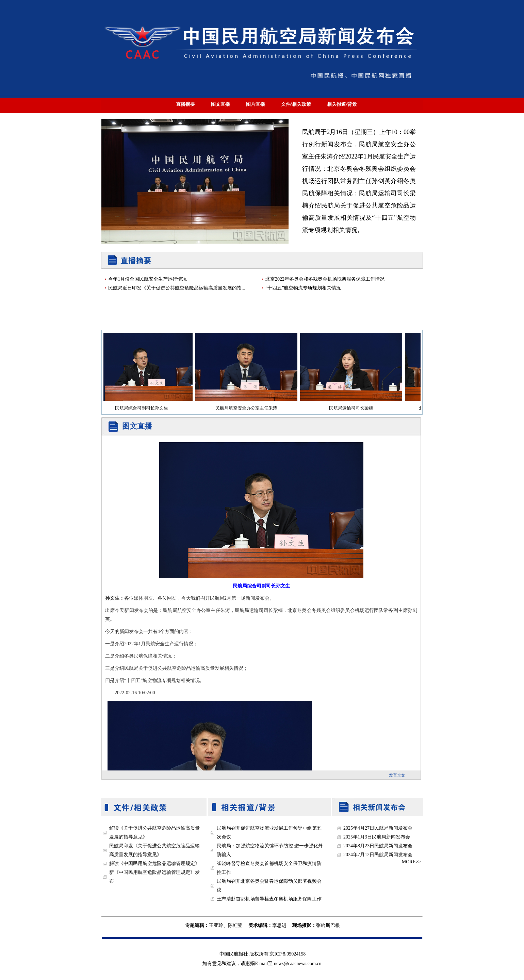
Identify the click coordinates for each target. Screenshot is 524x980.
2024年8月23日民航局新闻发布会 (378, 846)
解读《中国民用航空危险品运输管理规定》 (154, 863)
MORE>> (411, 862)
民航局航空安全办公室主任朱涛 (248, 408)
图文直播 (220, 104)
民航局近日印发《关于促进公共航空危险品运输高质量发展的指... (177, 288)
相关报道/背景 (342, 104)
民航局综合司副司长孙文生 (144, 408)
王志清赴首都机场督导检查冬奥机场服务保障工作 (269, 899)
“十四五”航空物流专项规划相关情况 (303, 288)
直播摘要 (185, 104)
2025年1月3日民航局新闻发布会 (377, 837)
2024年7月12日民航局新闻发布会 (378, 855)
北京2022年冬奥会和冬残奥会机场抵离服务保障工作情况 (325, 279)
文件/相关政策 (296, 104)
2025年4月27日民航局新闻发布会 (378, 828)
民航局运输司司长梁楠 (353, 408)
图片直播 (256, 104)
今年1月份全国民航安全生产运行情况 (148, 279)
